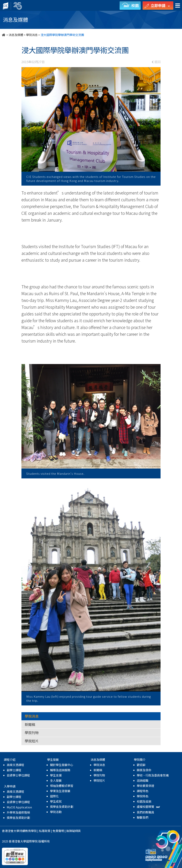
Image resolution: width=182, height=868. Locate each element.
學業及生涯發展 (60, 791)
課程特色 (143, 791)
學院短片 (32, 741)
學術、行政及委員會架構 (153, 775)
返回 (156, 62)
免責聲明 (58, 831)
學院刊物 (32, 733)
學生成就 (56, 801)
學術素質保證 (145, 786)
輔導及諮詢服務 (60, 770)
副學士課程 (14, 770)
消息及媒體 (16, 35)
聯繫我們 (143, 817)
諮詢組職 (143, 780)
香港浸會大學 (11, 831)
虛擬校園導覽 (149, 807)
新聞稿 (30, 724)
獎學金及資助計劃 (18, 818)
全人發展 (56, 780)
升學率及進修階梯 (18, 812)
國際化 (54, 796)
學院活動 (56, 812)
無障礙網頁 (74, 831)
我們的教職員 (145, 812)
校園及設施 (144, 801)
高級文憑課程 (15, 765)
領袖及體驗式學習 (62, 786)
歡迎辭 (141, 765)
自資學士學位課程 (18, 775)
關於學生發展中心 (62, 765)
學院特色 (143, 796)
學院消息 (32, 35)
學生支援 (56, 775)
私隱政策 (45, 831)
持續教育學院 (28, 831)
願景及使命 (144, 770)
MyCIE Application (19, 807)
